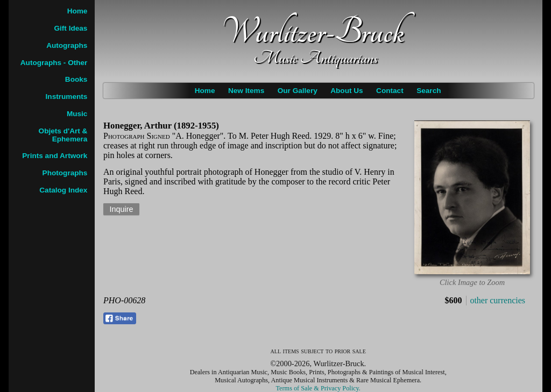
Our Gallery (298, 91)
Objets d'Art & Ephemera (63, 135)
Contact (390, 91)
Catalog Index (63, 190)
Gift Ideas (70, 28)
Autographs (67, 45)
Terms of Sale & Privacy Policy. (318, 388)
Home (205, 91)
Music (77, 114)
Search (429, 91)
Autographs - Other (54, 63)
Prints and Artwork (55, 156)
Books (76, 79)
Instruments (67, 97)
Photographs (65, 173)
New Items (246, 91)
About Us (347, 91)
